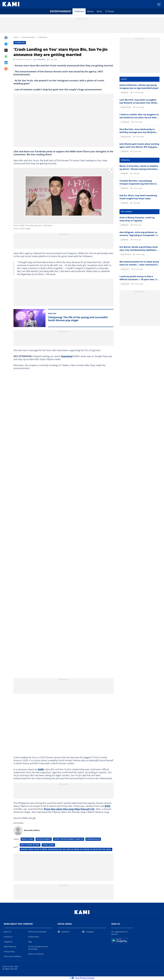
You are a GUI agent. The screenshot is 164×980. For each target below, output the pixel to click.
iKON (107, 807)
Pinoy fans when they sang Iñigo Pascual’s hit (69, 810)
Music (99, 12)
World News (27, 840)
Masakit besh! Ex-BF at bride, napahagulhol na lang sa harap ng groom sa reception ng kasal (66, 850)
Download (67, 357)
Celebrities (79, 12)
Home (16, 38)
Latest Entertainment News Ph (69, 840)
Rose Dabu (41, 60)
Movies (90, 12)
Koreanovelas (93, 840)
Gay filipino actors (30, 846)
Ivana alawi (48, 846)
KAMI (41, 770)
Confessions (125, 123)
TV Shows (110, 12)
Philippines (125, 226)
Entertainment (61, 12)
